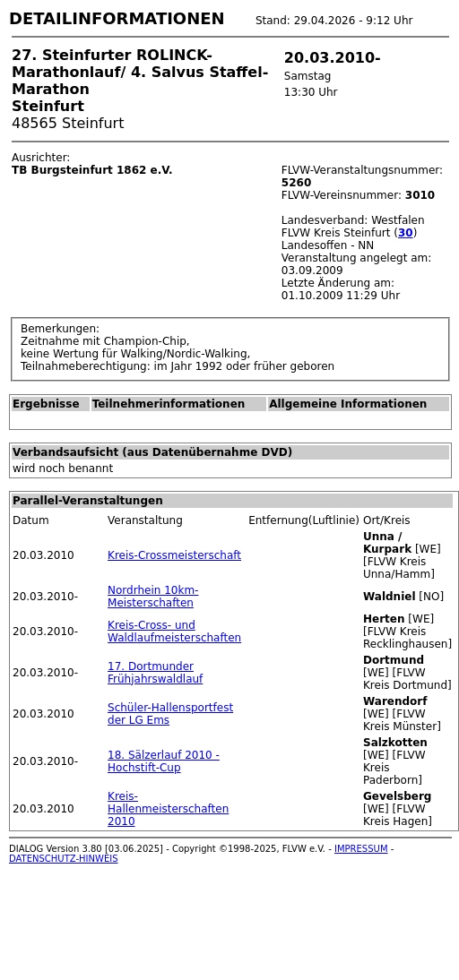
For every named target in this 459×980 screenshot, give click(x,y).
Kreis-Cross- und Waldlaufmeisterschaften (174, 632)
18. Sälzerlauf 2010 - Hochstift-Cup (164, 761)
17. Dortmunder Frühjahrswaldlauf (155, 673)
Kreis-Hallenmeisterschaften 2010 (168, 809)
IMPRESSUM (361, 849)
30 (406, 233)
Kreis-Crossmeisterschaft (174, 555)
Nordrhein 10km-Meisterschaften (153, 597)
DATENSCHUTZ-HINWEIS (64, 859)
